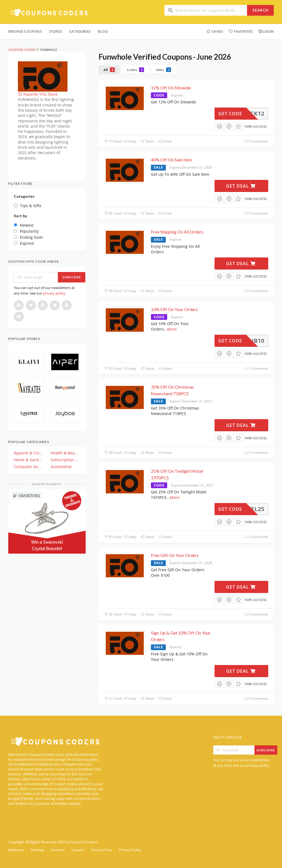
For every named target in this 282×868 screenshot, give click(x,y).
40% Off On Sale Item (171, 160)
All (109, 70)
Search (261, 10)
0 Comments (256, 141)
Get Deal (241, 186)
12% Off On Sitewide (171, 88)
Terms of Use (101, 850)
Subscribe (72, 277)
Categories (80, 31)
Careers (78, 850)
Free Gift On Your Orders (175, 555)
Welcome (16, 850)
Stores (55, 31)
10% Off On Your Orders (174, 309)
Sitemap (37, 850)
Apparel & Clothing (28, 453)
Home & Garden (28, 460)
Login (266, 31)
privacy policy (54, 293)
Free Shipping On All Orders (177, 232)
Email (165, 141)
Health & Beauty (65, 453)
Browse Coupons (25, 31)
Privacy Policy (130, 850)
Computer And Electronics (28, 467)
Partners (58, 850)
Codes (135, 70)
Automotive (61, 467)
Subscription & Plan (65, 460)
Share (147, 141)
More (172, 329)
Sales (163, 70)
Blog (103, 31)
